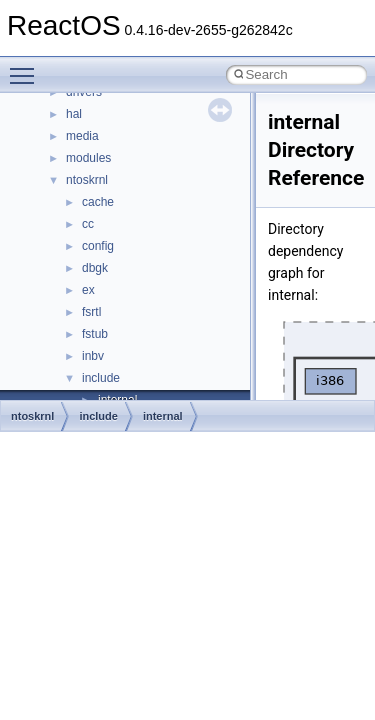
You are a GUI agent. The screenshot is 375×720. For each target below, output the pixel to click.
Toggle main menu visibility (27, 67)
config (98, 246)
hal (74, 114)
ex (88, 290)
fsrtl (91, 312)
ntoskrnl (87, 180)
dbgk (95, 268)
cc (88, 224)
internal (163, 416)
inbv (93, 356)
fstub (95, 334)
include (101, 378)
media (82, 136)
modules (88, 158)
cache (98, 202)
